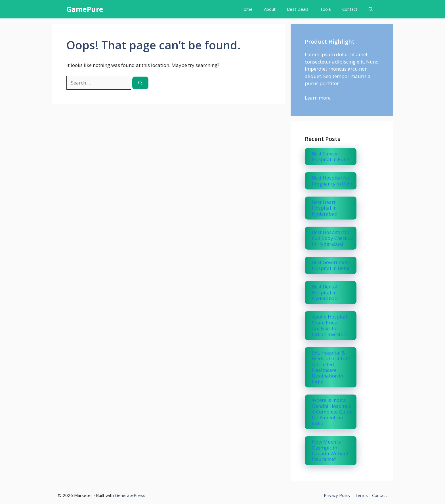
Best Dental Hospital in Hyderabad (325, 292)
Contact (350, 9)
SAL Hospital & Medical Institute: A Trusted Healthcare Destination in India (331, 367)
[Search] (140, 83)
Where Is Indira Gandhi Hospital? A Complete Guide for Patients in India (332, 412)
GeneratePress (130, 495)
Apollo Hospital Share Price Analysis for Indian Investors (330, 325)
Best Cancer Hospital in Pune (330, 156)
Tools (325, 9)
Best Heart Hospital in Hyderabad (325, 208)
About (270, 9)
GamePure (85, 9)
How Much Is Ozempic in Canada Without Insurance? (330, 450)
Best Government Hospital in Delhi (331, 265)
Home (246, 9)
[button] (371, 9)
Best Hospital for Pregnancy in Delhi (333, 181)
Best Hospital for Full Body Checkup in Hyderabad (333, 238)
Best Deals (298, 9)
